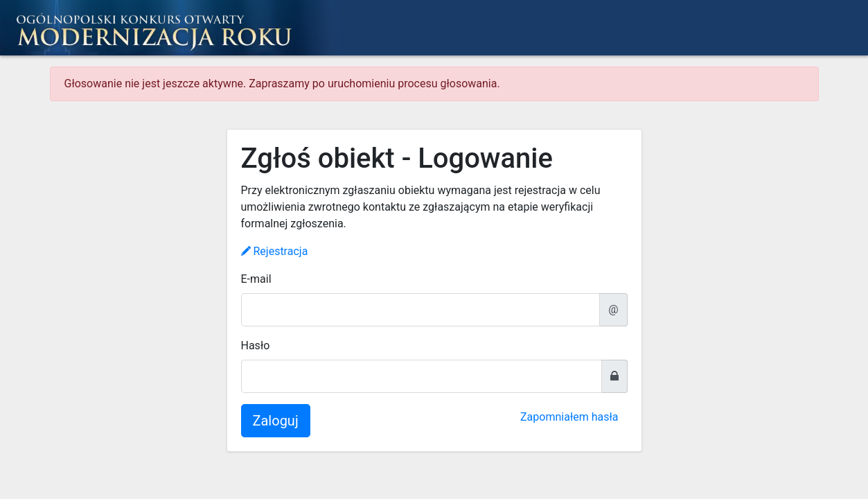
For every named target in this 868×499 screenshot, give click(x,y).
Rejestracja (275, 251)
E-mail (256, 279)
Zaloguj (276, 421)
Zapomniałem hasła (569, 417)
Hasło (256, 345)
